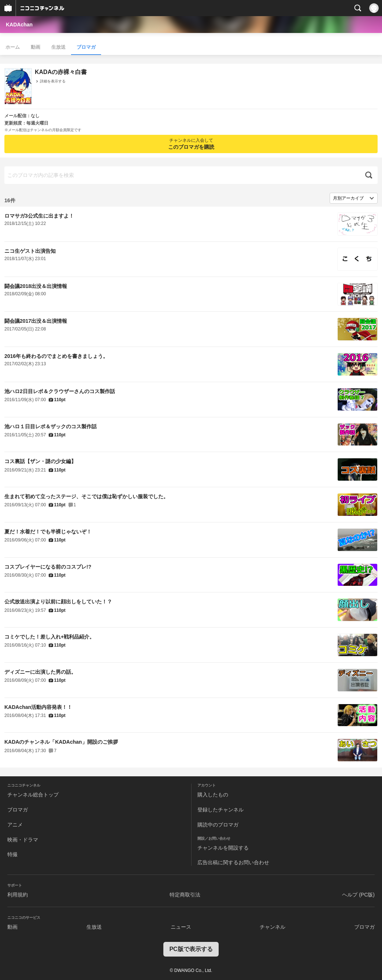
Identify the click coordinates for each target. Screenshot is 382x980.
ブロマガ (86, 47)
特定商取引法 (185, 895)
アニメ (15, 825)
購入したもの (213, 795)
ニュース (181, 927)
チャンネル (272, 927)
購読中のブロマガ (218, 825)
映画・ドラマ (23, 840)
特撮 (12, 854)
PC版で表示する (191, 949)
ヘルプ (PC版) (358, 895)
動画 (36, 47)
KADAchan (19, 25)
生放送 (58, 47)
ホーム (13, 47)
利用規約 (18, 895)
